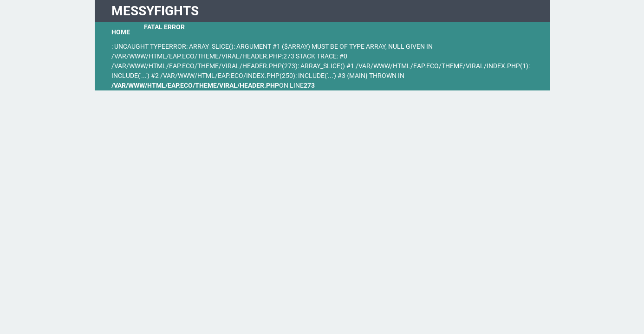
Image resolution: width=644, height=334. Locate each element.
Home (121, 32)
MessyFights (155, 11)
